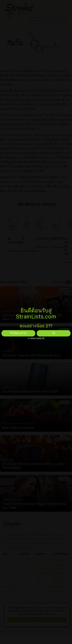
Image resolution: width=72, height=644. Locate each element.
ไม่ (54, 333)
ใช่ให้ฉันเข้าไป (18, 333)
